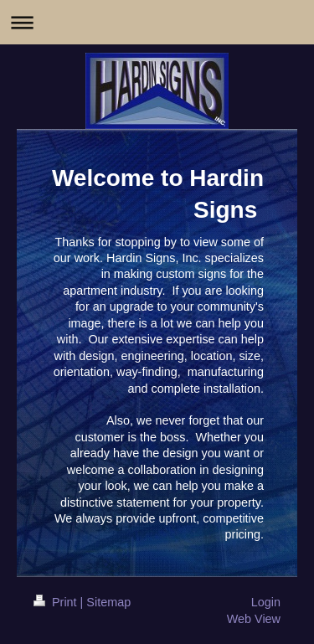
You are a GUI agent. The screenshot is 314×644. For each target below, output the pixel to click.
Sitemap (108, 602)
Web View (254, 619)
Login (266, 602)
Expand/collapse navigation (157, 22)
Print (57, 602)
